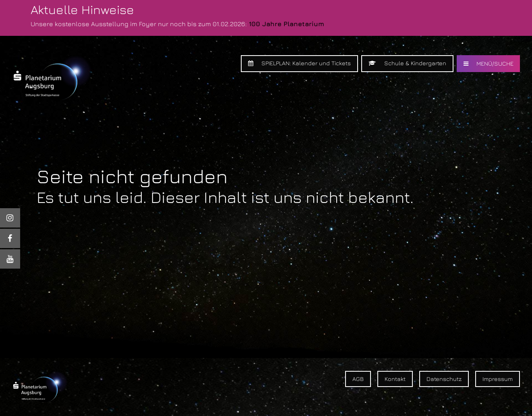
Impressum (498, 379)
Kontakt (395, 379)
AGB (358, 379)
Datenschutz (444, 379)
